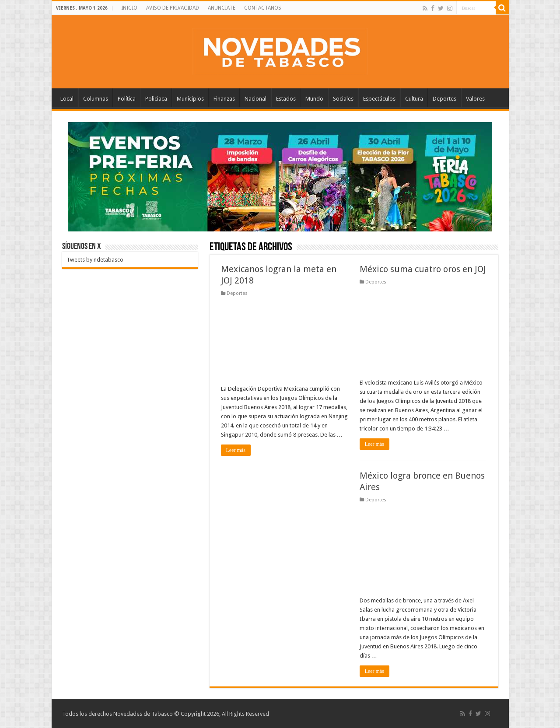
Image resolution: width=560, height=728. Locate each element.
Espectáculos (379, 99)
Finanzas (224, 99)
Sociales (343, 99)
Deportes (444, 99)
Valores (475, 99)
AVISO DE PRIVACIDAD (173, 8)
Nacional (255, 99)
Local (67, 99)
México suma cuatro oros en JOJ (423, 269)
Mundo (314, 99)
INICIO (129, 8)
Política (127, 99)
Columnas (96, 99)
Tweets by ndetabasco (95, 260)
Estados (286, 99)
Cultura (414, 99)
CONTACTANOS (263, 8)
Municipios (190, 99)
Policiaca (156, 99)
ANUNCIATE (222, 8)
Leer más (236, 450)
